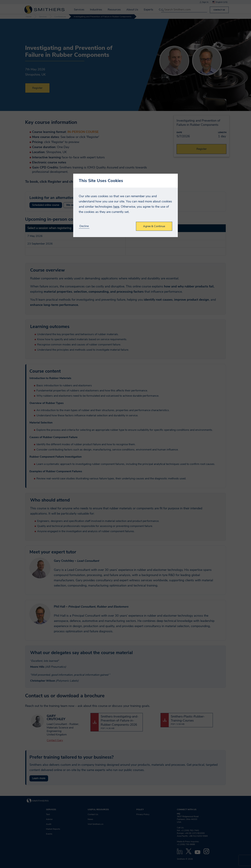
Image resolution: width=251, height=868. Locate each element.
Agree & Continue (154, 226)
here (116, 207)
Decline (84, 226)
